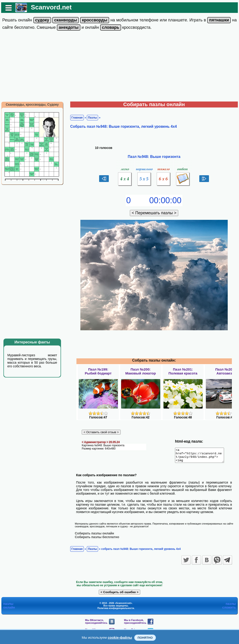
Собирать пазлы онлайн (94, 536)
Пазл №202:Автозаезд (225, 371)
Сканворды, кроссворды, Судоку (32, 104)
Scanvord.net (51, 7)
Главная (77, 118)
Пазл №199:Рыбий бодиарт (98, 371)
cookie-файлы (120, 637)
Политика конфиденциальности (116, 611)
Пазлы (92, 118)
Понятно (145, 638)
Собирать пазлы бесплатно (97, 540)
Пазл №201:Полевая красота (183, 371)
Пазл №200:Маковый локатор (141, 371)
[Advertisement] (119, 67)
